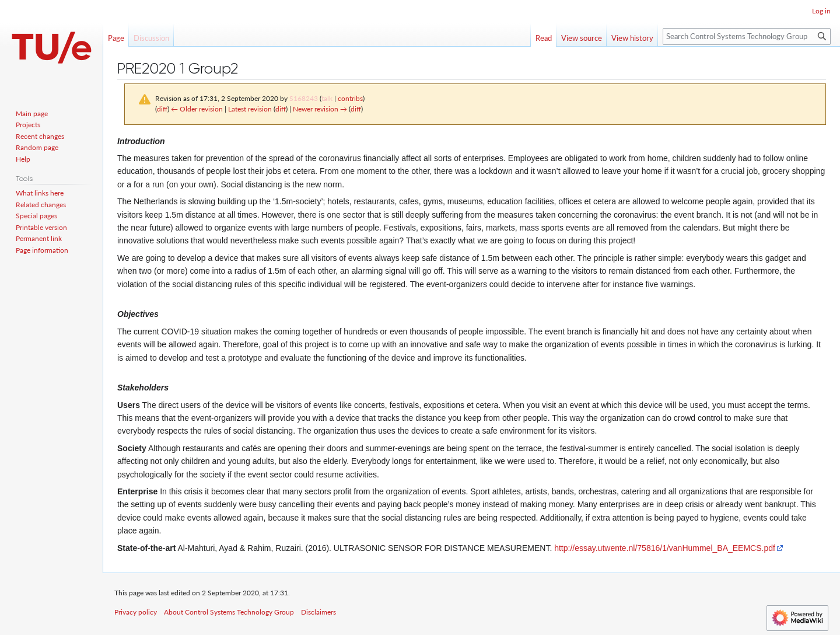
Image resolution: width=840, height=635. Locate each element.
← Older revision (197, 109)
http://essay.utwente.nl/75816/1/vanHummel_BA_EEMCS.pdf (665, 548)
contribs (350, 98)
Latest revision (250, 109)
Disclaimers (318, 612)
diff (162, 109)
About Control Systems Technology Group (229, 612)
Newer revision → (320, 109)
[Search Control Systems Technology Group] (747, 36)
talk (327, 98)
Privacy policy (136, 612)
